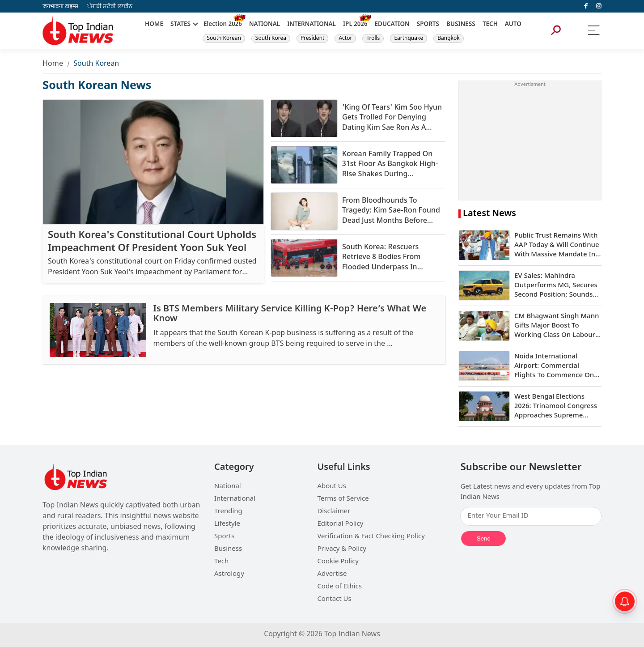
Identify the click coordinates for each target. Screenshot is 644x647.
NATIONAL (265, 25)
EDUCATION (392, 25)
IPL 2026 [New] (355, 25)
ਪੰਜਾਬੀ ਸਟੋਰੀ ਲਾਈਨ (110, 6)
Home (53, 64)
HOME (154, 25)
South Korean (224, 38)
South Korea (271, 38)
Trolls (373, 38)
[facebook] (586, 6)
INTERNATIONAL (311, 25)
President (313, 38)
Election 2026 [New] (223, 25)
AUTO (513, 25)
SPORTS (428, 25)
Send (484, 538)
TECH (490, 25)
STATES (180, 25)
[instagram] (599, 6)
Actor (345, 38)
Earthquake (409, 38)
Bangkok (448, 38)
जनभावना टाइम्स (60, 6)
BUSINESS (461, 25)
